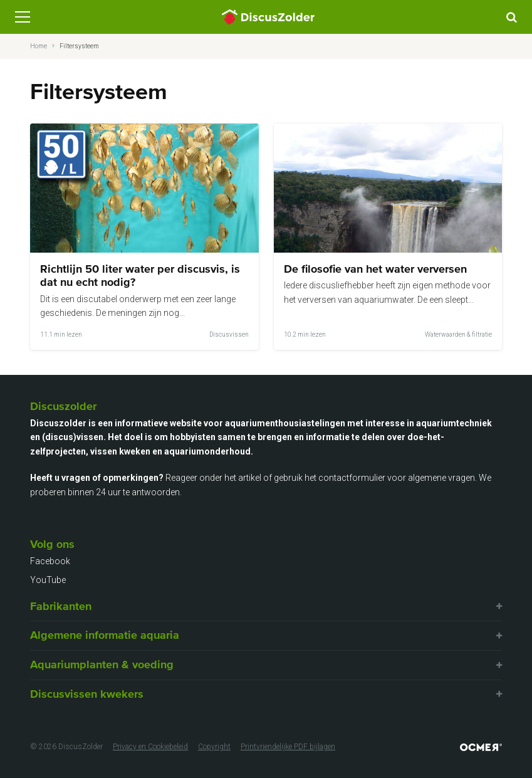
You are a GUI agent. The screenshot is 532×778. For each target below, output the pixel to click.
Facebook (50, 561)
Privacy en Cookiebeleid (150, 747)
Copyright (214, 747)
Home (39, 46)
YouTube (48, 580)
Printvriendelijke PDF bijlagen (288, 747)
